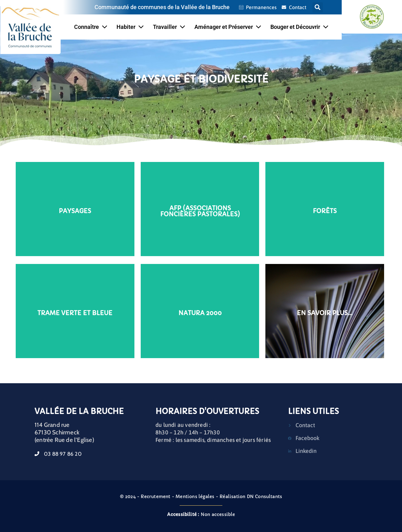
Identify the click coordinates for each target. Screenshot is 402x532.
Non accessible (201, 514)
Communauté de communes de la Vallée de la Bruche (162, 7)
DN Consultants (265, 497)
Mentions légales (195, 497)
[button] (318, 7)
